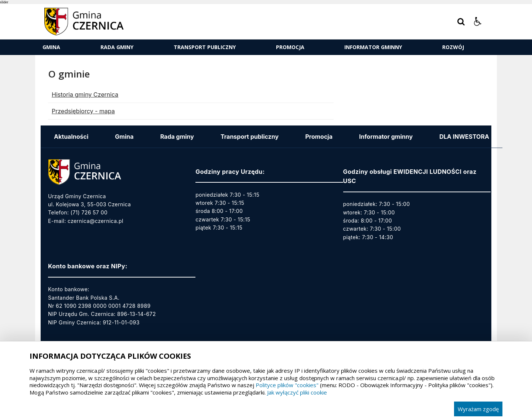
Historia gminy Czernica (85, 94)
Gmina (51, 47)
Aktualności (71, 137)
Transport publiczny (205, 47)
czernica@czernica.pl (96, 221)
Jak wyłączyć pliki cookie (297, 392)
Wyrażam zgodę (478, 409)
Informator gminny (373, 47)
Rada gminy (117, 47)
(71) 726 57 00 (89, 212)
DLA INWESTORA (464, 137)
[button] (478, 22)
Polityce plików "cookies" (287, 385)
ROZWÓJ (453, 47)
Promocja (290, 47)
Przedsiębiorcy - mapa (83, 111)
